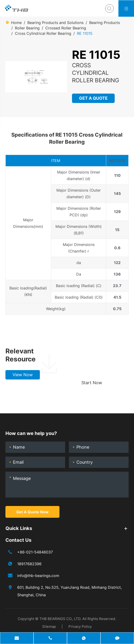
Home (16, 23)
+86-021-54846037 (35, 552)
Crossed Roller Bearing (66, 28)
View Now (23, 375)
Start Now (92, 383)
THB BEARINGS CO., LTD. (60, 619)
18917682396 (29, 564)
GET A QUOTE (93, 98)
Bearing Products (105, 23)
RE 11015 (85, 33)
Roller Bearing (27, 28)
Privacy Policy (80, 626)
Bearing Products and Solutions (55, 23)
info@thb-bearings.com (38, 576)
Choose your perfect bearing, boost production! (100, 355)
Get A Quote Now (32, 512)
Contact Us (18, 540)
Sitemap (49, 626)
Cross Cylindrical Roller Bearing (43, 33)
